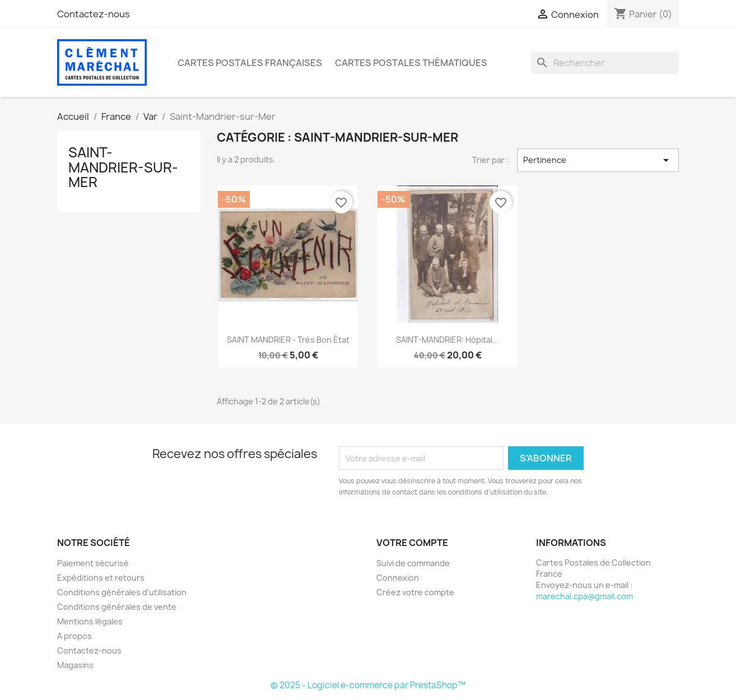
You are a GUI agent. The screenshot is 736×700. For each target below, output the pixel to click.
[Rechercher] (605, 63)
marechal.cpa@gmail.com (584, 596)
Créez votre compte (415, 592)
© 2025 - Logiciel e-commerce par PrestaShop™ (368, 685)
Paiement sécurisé (93, 563)
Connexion (398, 578)
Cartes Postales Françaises (250, 63)
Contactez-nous (94, 14)
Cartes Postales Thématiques (411, 63)
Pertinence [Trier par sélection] (598, 160)
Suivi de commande (413, 563)
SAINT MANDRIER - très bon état (288, 340)
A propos (74, 636)
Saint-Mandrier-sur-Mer (123, 167)
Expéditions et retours (101, 578)
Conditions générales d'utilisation (122, 592)
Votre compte (412, 543)
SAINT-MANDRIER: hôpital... (448, 340)
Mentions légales (90, 621)
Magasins (75, 665)
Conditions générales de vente (117, 607)
